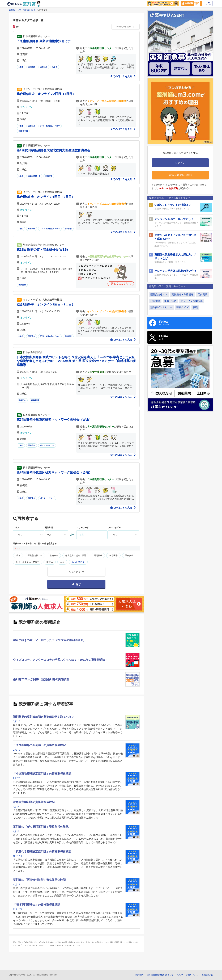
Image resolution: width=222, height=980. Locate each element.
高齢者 (55, 67)
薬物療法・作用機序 (182, 295)
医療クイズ (182, 307)
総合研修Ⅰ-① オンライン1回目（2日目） (46, 197)
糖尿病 (50, 562)
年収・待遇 (170, 301)
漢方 (18, 556)
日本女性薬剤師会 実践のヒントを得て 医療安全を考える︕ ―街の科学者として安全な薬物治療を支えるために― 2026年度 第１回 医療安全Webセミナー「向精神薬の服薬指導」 (76, 361)
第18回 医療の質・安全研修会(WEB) (42, 250)
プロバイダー (114, 528)
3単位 (21, 126)
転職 (195, 307)
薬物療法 (32, 67)
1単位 (21, 67)
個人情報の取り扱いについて (160, 975)
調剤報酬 (98, 556)
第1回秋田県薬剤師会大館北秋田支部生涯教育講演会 (53, 150)
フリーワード (83, 528)
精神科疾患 (35, 400)
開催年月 (49, 528)
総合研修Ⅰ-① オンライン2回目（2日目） (46, 304)
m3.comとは (208, 975)
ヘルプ (180, 975)
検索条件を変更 (126, 27)
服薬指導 (155, 301)
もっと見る (78, 562)
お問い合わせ (192, 975)
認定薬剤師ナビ (30, 10)
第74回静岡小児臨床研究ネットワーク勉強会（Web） (54, 420)
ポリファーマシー (47, 445)
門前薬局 (203, 295)
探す (76, 584)
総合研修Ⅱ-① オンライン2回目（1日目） (46, 94)
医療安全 (44, 67)
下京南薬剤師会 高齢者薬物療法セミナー (45, 41)
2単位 (21, 445)
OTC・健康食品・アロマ (50, 126)
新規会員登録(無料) (180, 175)
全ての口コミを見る (123, 76)
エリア (16, 528)
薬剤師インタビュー (161, 307)
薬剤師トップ (15, 10)
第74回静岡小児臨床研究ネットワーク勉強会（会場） (54, 472)
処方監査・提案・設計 (76, 556)
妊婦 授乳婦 (23, 131)
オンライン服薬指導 (192, 301)
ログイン (209, 3)
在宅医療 (113, 556)
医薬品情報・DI (34, 176)
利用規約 (139, 975)
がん (62, 562)
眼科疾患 (68, 229)
